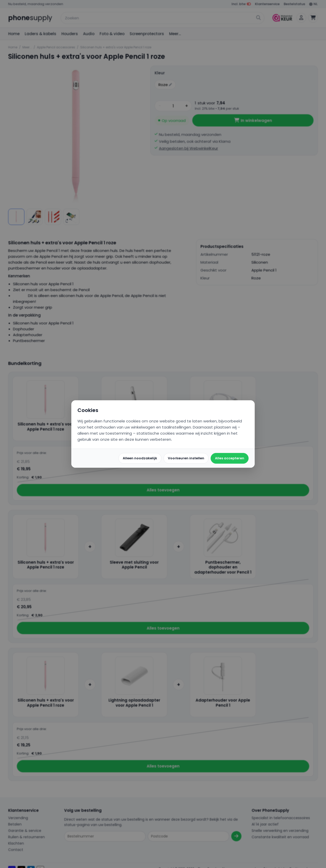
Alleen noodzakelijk (140, 458)
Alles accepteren (230, 458)
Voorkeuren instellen (186, 458)
